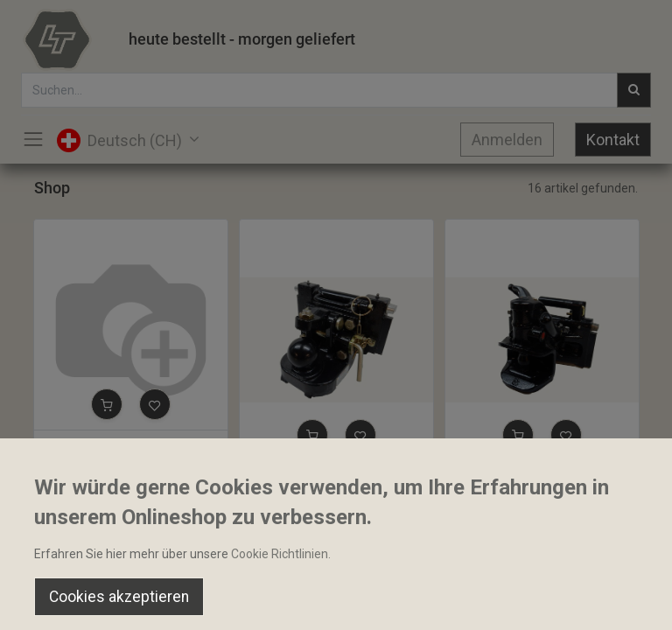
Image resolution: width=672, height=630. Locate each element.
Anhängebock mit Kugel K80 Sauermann (131, 445)
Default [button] (508, 564)
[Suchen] (196, 600)
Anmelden (507, 140)
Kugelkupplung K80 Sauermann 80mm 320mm (336, 476)
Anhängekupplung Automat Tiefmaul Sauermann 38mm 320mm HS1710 (542, 476)
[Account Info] (615, 600)
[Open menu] (336, 605)
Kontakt (613, 140)
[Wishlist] (476, 600)
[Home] (58, 600)
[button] (107, 404)
